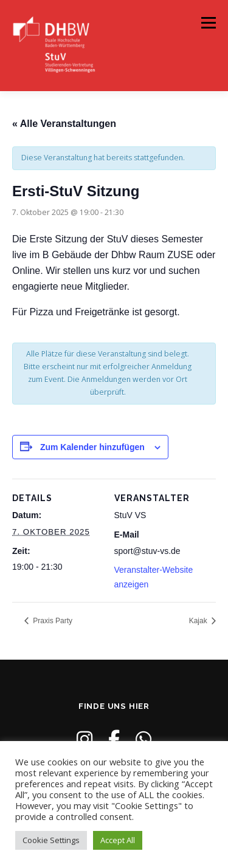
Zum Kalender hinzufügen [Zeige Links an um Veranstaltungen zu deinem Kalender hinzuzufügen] (92, 447)
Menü (208, 23)
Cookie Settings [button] (51, 840)
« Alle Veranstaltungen (64, 124)
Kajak (199, 621)
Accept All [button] (118, 840)
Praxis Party (52, 621)
